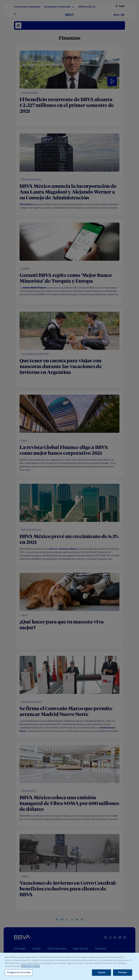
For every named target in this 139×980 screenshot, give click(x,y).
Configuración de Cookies (19, 973)
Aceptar (102, 973)
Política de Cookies (30, 966)
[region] (69, 966)
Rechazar (123, 973)
